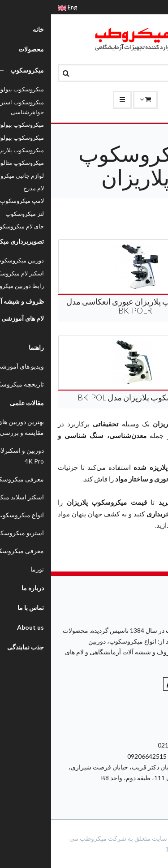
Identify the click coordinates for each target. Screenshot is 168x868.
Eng (16, 7)
